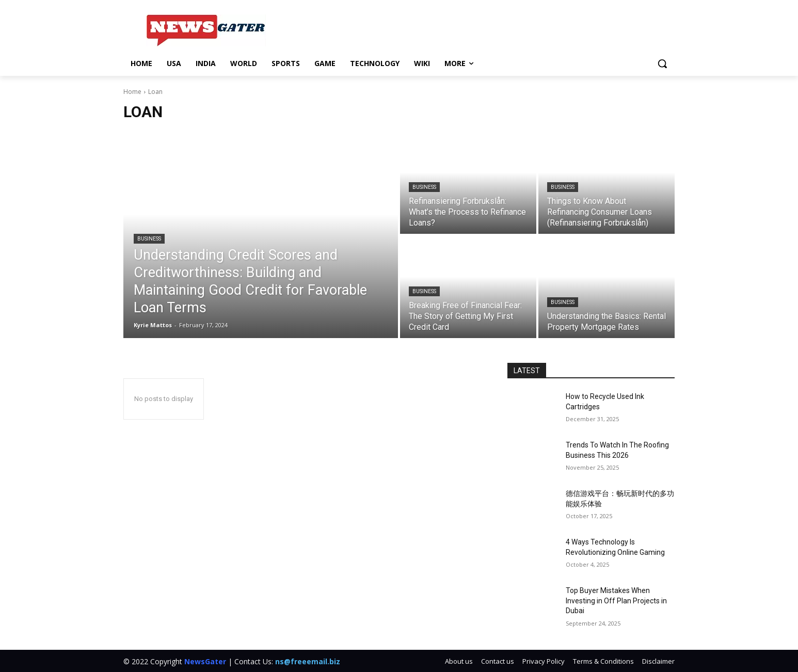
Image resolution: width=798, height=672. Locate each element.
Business (149, 239)
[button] (662, 63)
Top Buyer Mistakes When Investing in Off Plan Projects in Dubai (616, 601)
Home (132, 92)
